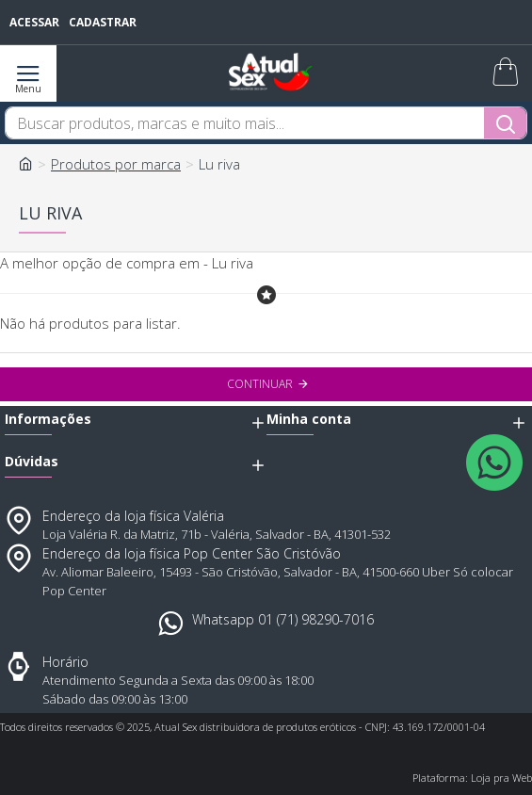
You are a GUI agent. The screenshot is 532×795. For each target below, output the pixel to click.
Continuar (260, 384)
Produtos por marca (116, 164)
